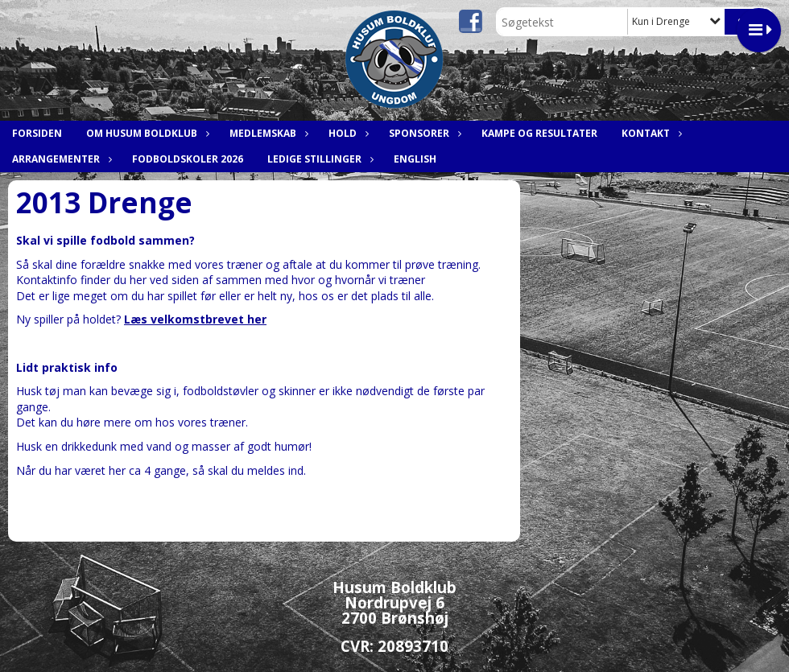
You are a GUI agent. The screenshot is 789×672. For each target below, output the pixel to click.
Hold (347, 133)
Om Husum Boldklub (146, 133)
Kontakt (650, 133)
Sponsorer (423, 133)
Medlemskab (267, 133)
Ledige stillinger (318, 159)
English (415, 159)
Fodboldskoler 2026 (188, 159)
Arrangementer (60, 159)
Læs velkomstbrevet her (195, 319)
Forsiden (37, 133)
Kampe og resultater (539, 133)
